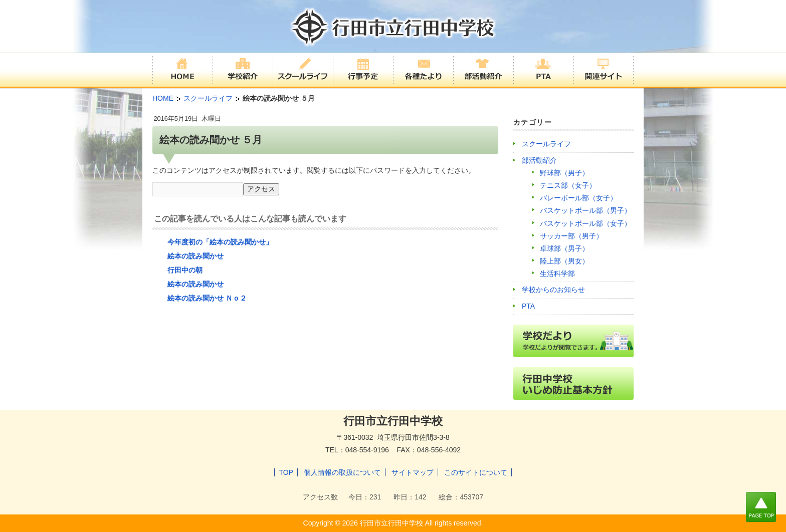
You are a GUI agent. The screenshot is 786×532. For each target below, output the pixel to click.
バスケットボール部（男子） (585, 210)
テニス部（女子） (568, 185)
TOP (286, 472)
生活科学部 (557, 274)
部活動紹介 (539, 160)
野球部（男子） (564, 173)
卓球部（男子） (564, 248)
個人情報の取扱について (342, 472)
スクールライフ (546, 144)
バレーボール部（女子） (578, 198)
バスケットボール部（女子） (585, 223)
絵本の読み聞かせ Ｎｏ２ (207, 298)
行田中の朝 (185, 270)
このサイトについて (476, 472)
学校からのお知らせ (553, 290)
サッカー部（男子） (571, 236)
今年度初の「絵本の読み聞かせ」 (220, 242)
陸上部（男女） (564, 261)
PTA (528, 306)
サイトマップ (413, 472)
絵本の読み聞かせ (195, 256)
